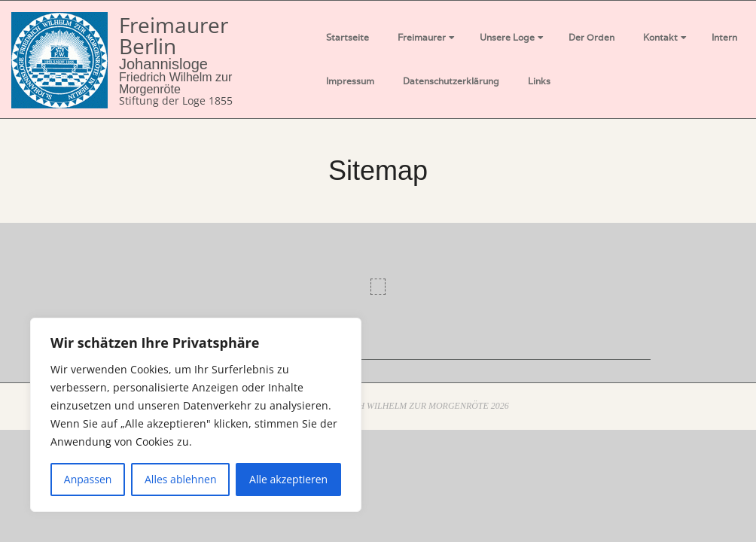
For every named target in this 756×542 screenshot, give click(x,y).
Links (539, 81)
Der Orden (591, 37)
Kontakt (660, 37)
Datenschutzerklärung (451, 81)
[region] (196, 415)
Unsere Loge (507, 37)
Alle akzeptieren (288, 479)
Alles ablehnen (180, 479)
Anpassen (88, 479)
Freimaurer (422, 37)
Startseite (348, 37)
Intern (724, 37)
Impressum (350, 81)
